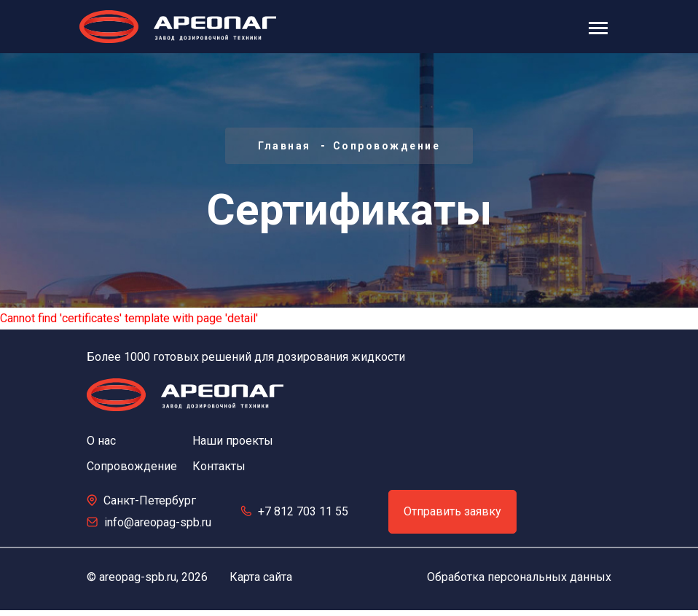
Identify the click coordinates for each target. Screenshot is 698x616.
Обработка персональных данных (519, 577)
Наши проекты (233, 441)
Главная (285, 146)
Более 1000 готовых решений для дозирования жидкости (246, 357)
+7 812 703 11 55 (303, 511)
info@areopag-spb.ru (158, 522)
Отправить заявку (452, 511)
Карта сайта (261, 577)
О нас (101, 441)
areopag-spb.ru (138, 577)
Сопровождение (387, 146)
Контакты (219, 466)
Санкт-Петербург (150, 500)
